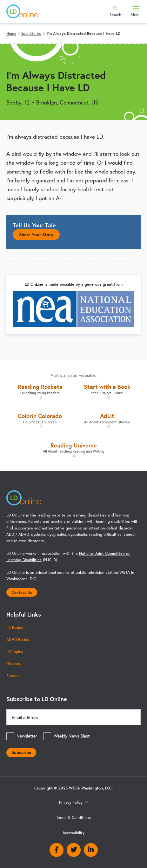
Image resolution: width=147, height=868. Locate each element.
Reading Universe (73, 450)
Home (11, 33)
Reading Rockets (40, 391)
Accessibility (73, 833)
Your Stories (31, 33)
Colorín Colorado (40, 420)
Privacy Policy (73, 802)
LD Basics (15, 627)
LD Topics (15, 651)
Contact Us (22, 592)
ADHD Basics (18, 639)
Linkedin (91, 850)
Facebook (57, 850)
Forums (13, 675)
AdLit (107, 420)
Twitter (74, 850)
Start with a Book (107, 391)
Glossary (14, 663)
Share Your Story (36, 235)
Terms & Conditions (73, 817)
